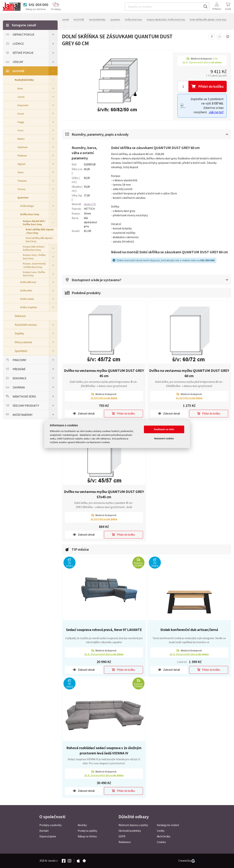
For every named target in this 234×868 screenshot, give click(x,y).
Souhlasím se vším (164, 429)
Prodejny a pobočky (51, 825)
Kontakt (44, 831)
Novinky (82, 825)
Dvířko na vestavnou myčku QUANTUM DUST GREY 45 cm (104, 373)
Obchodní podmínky (130, 831)
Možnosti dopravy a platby (133, 825)
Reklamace (125, 842)
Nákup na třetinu (87, 836)
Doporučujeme (48, 836)
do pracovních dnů (104, 654)
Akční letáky (164, 836)
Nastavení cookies (164, 438)
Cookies (161, 842)
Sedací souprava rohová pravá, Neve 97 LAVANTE (104, 630)
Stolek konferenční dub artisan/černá (189, 630)
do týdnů (104, 398)
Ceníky (161, 831)
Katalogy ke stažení (168, 825)
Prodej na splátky (87, 831)
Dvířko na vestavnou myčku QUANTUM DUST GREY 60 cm (189, 373)
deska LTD (90, 204)
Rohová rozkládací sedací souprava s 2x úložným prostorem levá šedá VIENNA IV (104, 750)
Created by (187, 861)
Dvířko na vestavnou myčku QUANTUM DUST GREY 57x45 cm (104, 494)
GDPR (122, 836)
